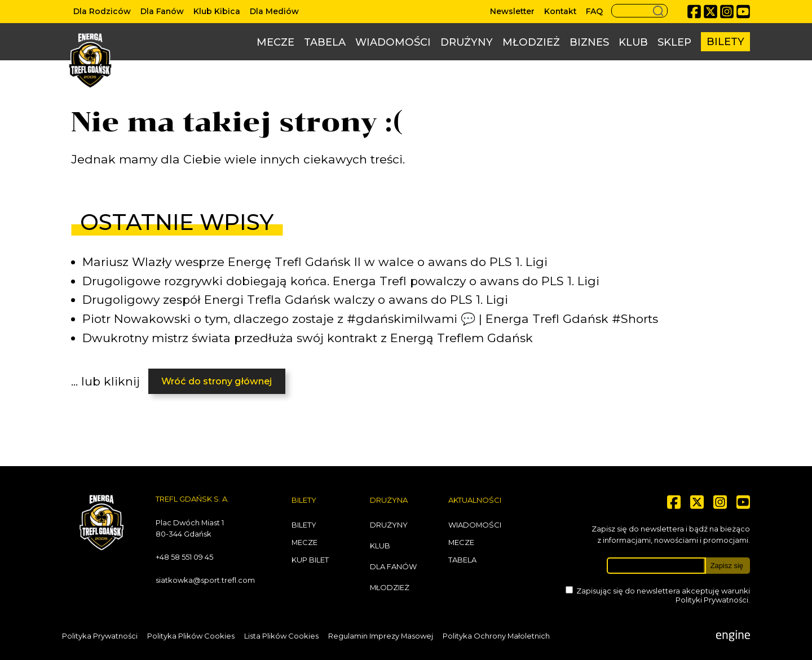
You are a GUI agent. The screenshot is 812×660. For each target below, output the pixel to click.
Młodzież (531, 42)
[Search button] (639, 11)
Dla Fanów (162, 11)
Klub (633, 42)
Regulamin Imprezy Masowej (381, 636)
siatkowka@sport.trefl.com (205, 580)
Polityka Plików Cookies (191, 636)
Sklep (674, 42)
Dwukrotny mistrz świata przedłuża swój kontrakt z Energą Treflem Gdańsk (308, 338)
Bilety (725, 42)
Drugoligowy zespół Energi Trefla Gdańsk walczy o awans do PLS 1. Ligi (295, 300)
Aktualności (475, 500)
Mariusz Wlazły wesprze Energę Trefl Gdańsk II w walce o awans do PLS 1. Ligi (315, 262)
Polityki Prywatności (712, 600)
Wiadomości (393, 42)
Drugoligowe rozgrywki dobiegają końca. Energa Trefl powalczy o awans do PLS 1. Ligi (341, 281)
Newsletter (512, 11)
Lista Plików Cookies (281, 636)
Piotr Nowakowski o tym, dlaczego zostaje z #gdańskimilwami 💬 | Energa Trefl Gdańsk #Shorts (370, 319)
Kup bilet (310, 560)
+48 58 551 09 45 (184, 557)
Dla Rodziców (102, 11)
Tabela (325, 42)
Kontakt (560, 11)
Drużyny (467, 42)
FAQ (594, 11)
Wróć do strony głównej (217, 381)
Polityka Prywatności (100, 636)
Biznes (589, 42)
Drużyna (389, 500)
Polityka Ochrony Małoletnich (496, 636)
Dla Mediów (274, 11)
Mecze (275, 42)
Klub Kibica (217, 11)
